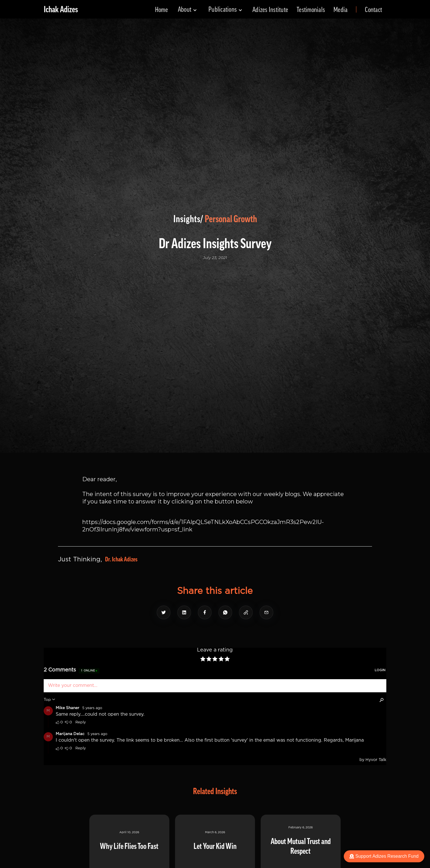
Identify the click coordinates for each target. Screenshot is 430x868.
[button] (187, 9)
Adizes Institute (270, 10)
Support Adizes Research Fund (384, 856)
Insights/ (188, 219)
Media (340, 10)
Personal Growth (231, 219)
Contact (373, 10)
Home (161, 10)
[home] (61, 9)
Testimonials (311, 10)
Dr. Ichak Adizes (121, 559)
